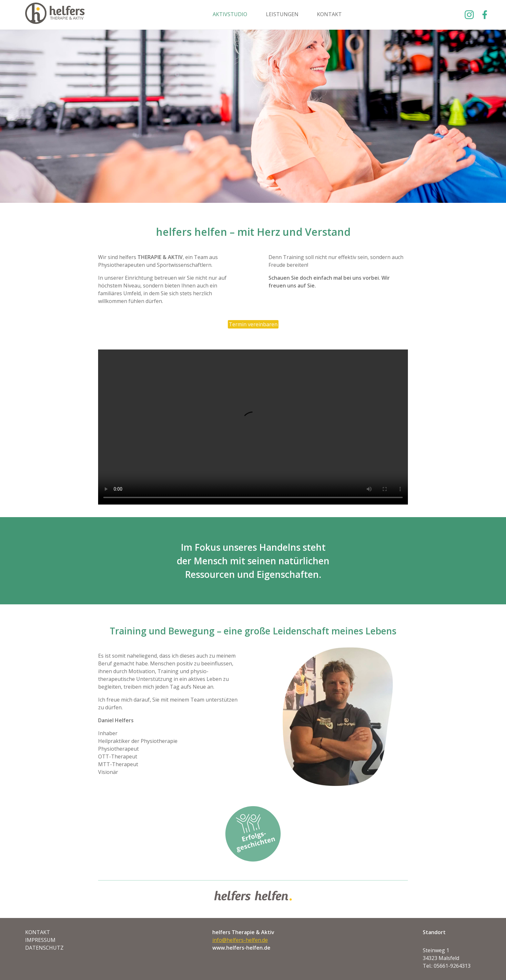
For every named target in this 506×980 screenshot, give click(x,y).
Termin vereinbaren (253, 324)
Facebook (483, 15)
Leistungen (282, 14)
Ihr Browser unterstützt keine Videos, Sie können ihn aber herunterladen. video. (253, 427)
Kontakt (329, 14)
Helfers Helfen (55, 15)
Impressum (40, 940)
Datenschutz (44, 948)
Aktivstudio (230, 14)
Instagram (469, 15)
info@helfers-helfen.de (240, 940)
